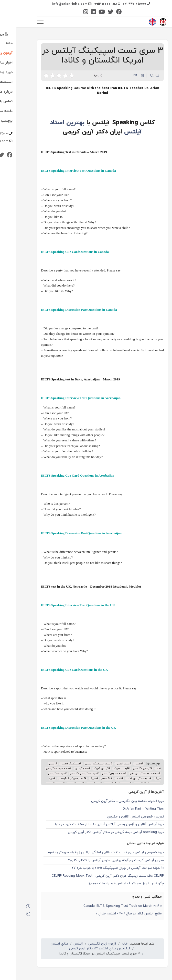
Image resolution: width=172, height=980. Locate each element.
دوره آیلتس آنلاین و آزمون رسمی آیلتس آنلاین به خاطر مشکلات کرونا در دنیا (93, 824)
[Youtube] (85, 12)
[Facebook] (103, 12)
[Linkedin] (77, 12)
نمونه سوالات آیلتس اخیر (128, 774)
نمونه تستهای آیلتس (97, 774)
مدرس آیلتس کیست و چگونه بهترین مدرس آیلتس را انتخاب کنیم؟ (100, 860)
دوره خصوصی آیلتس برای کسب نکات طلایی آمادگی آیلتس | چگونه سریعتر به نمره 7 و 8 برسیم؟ (79, 852)
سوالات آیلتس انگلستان (67, 774)
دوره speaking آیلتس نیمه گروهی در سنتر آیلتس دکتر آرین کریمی (99, 832)
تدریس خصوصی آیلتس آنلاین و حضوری (119, 817)
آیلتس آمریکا (84, 769)
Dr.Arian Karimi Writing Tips (127, 809)
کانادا (102, 779)
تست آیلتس (106, 764)
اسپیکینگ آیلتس (54, 764)
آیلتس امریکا (104, 769)
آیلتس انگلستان (125, 769)
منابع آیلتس (65, 769)
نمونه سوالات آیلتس (41, 769)
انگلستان (90, 779)
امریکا (77, 779)
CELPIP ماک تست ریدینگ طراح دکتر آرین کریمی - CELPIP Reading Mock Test (91, 876)
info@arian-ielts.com (53, 4)
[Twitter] (94, 12)
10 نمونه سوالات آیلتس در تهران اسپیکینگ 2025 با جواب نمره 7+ (101, 868)
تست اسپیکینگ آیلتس (81, 764)
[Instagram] (69, 12)
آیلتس (122, 764)
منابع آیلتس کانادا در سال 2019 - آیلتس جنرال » (112, 914)
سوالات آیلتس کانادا (122, 779)
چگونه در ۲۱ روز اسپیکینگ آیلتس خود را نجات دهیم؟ (110, 884)
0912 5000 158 (89, 4)
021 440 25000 (118, 4)
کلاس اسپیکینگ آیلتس (55, 779)
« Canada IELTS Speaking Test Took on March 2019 (106, 906)
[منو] (24, 22)
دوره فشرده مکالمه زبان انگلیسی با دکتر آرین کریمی (111, 801)
